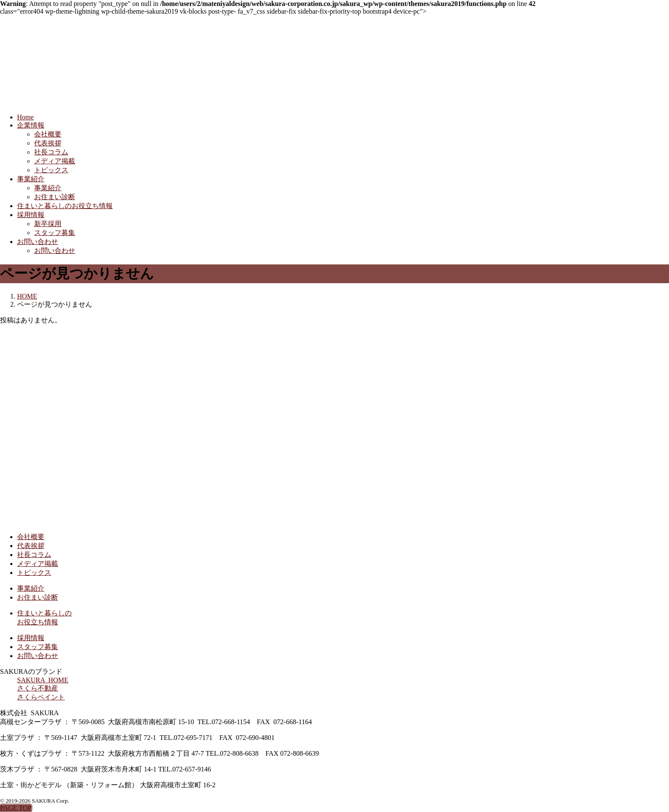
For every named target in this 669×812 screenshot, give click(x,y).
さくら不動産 (38, 688)
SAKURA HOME (43, 680)
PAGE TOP (16, 808)
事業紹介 (31, 179)
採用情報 (31, 215)
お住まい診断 (55, 197)
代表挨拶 (48, 143)
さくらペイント (41, 697)
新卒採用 (48, 224)
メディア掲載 (55, 161)
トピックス (51, 170)
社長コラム (51, 152)
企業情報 (31, 125)
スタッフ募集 (55, 233)
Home (25, 117)
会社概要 (48, 134)
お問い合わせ (38, 242)
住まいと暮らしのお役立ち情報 (65, 206)
